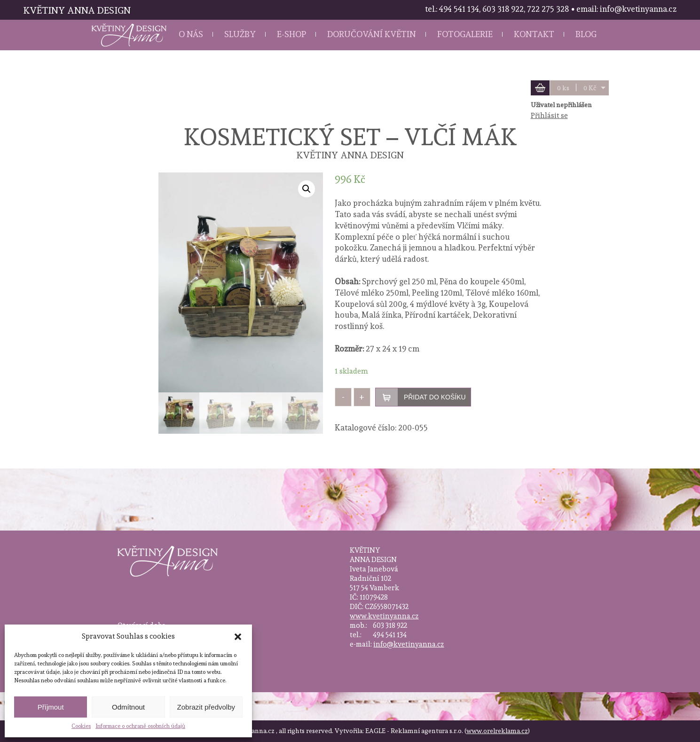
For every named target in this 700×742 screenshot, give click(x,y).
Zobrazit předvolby (206, 707)
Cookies (81, 726)
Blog (586, 34)
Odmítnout (128, 707)
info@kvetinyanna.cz (409, 644)
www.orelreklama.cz (497, 731)
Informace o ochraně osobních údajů (140, 726)
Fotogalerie (465, 34)
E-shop (291, 34)
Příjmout (51, 707)
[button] (238, 637)
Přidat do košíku (435, 397)
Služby (240, 34)
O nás (191, 34)
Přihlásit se (549, 116)
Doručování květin (372, 34)
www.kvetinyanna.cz (384, 616)
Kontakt (534, 34)
